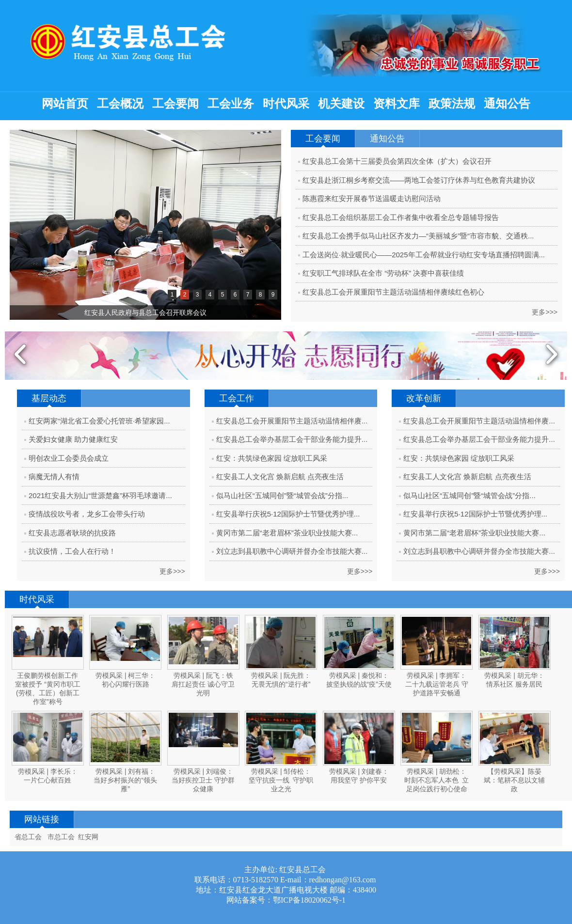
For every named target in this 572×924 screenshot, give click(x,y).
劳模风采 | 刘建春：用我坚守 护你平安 (359, 776)
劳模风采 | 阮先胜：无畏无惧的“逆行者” (281, 680)
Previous (21, 355)
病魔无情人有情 (54, 477)
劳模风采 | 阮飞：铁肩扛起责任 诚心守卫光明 (203, 684)
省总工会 (28, 837)
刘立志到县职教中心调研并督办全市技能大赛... (292, 551)
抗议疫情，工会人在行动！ (72, 551)
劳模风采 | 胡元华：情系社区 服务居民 (514, 680)
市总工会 (61, 837)
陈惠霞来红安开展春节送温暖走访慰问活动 (372, 198)
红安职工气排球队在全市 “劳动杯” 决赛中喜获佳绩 (383, 273)
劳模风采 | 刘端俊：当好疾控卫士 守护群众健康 (203, 780)
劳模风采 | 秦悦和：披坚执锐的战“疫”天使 (359, 680)
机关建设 (341, 104)
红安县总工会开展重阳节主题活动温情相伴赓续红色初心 (393, 292)
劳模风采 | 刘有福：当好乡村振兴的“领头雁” (125, 780)
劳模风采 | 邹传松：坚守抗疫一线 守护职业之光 (281, 780)
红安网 (88, 837)
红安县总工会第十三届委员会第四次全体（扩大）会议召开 (397, 161)
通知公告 (507, 104)
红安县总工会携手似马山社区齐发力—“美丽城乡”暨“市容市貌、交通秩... (418, 236)
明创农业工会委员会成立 (69, 458)
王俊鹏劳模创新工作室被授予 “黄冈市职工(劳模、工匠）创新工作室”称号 (48, 689)
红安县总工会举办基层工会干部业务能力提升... (292, 439)
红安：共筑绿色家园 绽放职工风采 (272, 458)
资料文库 (397, 104)
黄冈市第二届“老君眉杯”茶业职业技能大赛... (287, 533)
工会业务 (231, 104)
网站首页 (65, 104)
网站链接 (42, 819)
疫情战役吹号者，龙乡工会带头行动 (87, 514)
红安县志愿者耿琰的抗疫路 (72, 533)
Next (551, 355)
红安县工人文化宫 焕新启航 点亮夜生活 (280, 477)
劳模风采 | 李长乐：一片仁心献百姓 (48, 776)
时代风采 (286, 104)
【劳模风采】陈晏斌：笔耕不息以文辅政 (514, 780)
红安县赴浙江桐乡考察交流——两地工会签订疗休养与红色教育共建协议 (419, 180)
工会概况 (120, 104)
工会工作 (237, 398)
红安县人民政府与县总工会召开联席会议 (145, 313)
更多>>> (545, 312)
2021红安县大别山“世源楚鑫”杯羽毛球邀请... (100, 495)
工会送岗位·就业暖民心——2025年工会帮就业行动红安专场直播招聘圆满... (424, 255)
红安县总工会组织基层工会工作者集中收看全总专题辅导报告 (401, 217)
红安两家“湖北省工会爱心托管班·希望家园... (99, 421)
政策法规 (452, 104)
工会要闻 (175, 104)
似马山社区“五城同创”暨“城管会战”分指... (282, 495)
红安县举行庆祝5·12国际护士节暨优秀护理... (288, 514)
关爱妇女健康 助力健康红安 (73, 439)
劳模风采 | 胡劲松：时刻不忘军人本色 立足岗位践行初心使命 (437, 780)
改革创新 (424, 398)
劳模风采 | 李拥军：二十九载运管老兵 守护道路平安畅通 (437, 684)
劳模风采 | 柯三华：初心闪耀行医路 (125, 680)
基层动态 (49, 398)
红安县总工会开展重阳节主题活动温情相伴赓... (292, 421)
